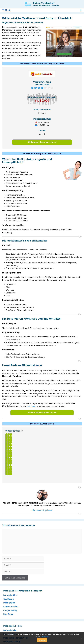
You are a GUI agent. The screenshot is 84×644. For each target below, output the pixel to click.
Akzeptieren (42, 640)
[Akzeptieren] (81, 638)
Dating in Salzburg (12, 624)
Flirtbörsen (31, 406)
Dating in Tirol (10, 616)
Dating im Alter (10, 578)
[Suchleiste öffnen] (81, 10)
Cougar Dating (10, 593)
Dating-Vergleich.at (44, 3)
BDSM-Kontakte (11, 589)
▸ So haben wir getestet (42, 492)
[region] (42, 446)
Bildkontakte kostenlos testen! (42, 142)
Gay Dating (9, 581)
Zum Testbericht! (15, 454)
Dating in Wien (10, 613)
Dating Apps (9, 585)
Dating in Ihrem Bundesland (16, 628)
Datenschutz (45, 637)
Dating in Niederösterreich (16, 620)
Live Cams (8, 596)
